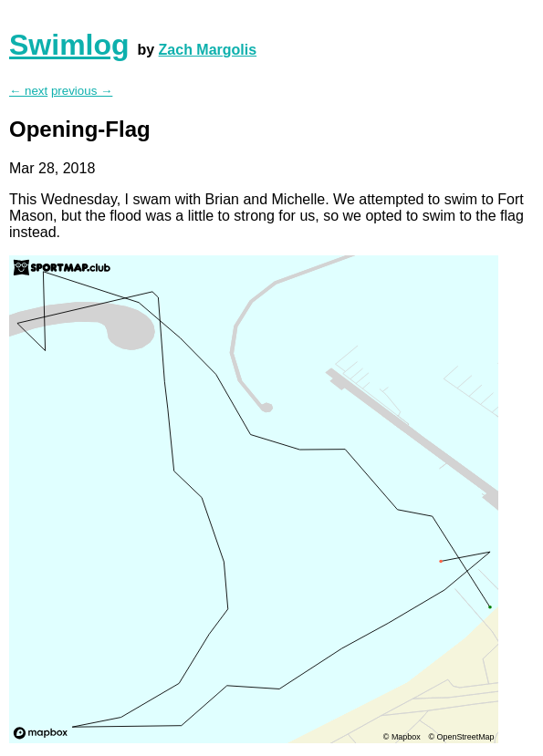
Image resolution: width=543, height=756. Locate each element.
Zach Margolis (208, 50)
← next (28, 91)
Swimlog (69, 45)
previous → (82, 91)
